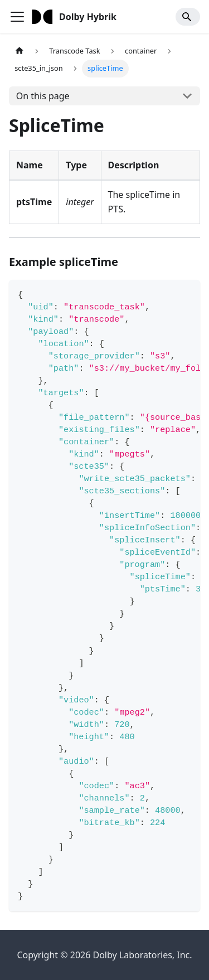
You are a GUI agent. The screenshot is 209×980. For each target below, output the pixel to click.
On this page (43, 96)
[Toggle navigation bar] (17, 17)
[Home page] (20, 51)
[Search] (188, 17)
